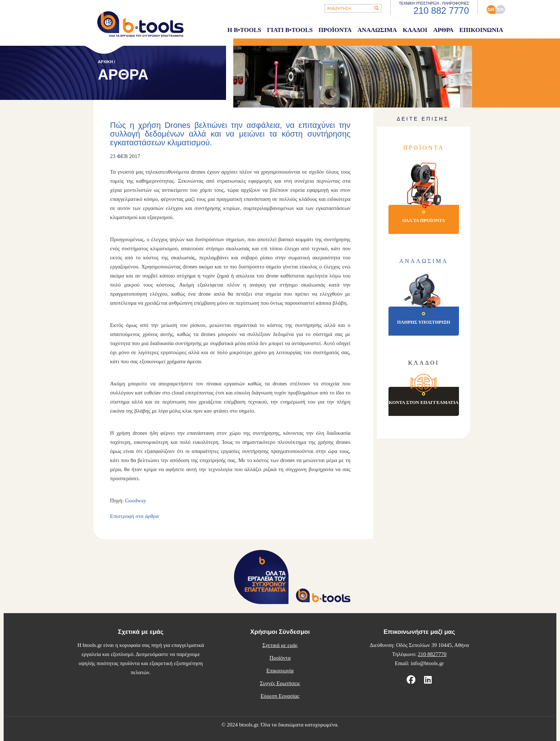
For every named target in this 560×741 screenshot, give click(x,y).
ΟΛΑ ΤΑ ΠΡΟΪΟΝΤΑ (424, 220)
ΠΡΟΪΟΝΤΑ (335, 30)
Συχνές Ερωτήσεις (280, 683)
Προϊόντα (280, 658)
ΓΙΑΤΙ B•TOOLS (290, 30)
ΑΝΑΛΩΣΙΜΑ (377, 30)
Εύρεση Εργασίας (280, 696)
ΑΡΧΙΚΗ (105, 62)
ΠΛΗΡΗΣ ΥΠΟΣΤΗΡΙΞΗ (424, 322)
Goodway (136, 501)
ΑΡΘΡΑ (443, 30)
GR (491, 10)
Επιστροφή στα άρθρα (134, 516)
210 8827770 (432, 654)
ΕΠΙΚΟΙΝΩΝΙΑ (481, 30)
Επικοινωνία (280, 671)
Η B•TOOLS (244, 30)
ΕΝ (500, 10)
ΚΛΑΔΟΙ (415, 30)
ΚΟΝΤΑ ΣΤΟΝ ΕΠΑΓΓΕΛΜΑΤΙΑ (424, 402)
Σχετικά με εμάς (280, 645)
